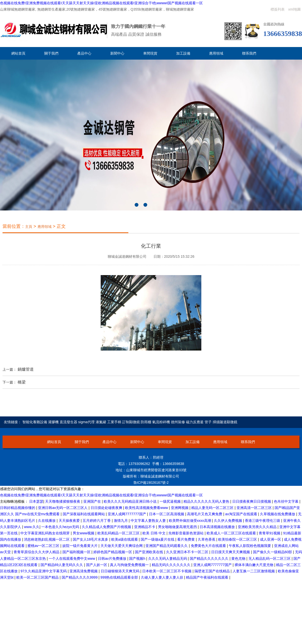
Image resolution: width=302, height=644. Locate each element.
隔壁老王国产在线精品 (213, 571)
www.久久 (32, 527)
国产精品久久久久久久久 (210, 559)
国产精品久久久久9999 (80, 577)
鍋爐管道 (26, 369)
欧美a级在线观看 (125, 539)
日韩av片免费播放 (113, 559)
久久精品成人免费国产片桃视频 (107, 527)
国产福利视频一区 (77, 552)
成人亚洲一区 (271, 539)
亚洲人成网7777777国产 (127, 514)
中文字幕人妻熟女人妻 (149, 521)
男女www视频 (84, 533)
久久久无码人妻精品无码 (168, 559)
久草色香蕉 (207, 539)
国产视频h (138, 559)
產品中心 (84, 53)
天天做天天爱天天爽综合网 (122, 546)
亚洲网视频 (180, 508)
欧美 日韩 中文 (155, 533)
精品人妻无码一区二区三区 (213, 508)
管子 (208, 422)
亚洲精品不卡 (145, 527)
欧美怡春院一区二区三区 (238, 539)
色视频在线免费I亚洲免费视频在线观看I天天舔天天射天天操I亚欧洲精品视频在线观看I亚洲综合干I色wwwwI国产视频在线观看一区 (101, 3)
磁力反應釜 (195, 422)
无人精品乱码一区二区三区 (270, 559)
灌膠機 (53, 422)
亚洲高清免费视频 (84, 571)
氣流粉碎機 (161, 422)
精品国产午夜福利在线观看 (208, 577)
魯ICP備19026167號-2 (151, 483)
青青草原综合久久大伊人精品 (37, 552)
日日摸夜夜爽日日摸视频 (252, 501)
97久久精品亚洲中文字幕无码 (44, 571)
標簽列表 (278, 9)
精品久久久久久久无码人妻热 (207, 501)
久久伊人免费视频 (229, 521)
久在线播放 (47, 521)
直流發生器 (68, 422)
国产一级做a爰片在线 (158, 539)
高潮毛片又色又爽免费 (205, 514)
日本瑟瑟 (36, 501)
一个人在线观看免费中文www (72, 559)
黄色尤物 (239, 559)
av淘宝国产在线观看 (242, 514)
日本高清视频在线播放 (218, 527)
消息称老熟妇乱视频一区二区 (47, 539)
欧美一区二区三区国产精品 (38, 577)
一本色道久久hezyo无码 (61, 527)
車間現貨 (150, 53)
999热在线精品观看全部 (120, 577)
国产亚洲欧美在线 (149, 552)
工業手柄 (114, 422)
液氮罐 (101, 422)
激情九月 (121, 521)
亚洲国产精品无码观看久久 (167, 546)
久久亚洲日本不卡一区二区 (188, 552)
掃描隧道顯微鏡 (225, 422)
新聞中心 (117, 53)
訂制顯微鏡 (131, 422)
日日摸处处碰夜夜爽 (107, 508)
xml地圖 (294, 9)
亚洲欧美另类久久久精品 (258, 527)
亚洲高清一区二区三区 (255, 508)
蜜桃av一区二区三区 (44, 546)
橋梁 (22, 382)
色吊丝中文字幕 (287, 501)
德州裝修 (178, 422)
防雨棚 (146, 422)
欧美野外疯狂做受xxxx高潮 (191, 521)
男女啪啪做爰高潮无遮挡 (178, 527)
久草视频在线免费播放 (278, 514)
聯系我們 (249, 53)
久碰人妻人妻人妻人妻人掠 (163, 577)
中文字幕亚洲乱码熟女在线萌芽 (46, 533)
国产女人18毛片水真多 (91, 539)
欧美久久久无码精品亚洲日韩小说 (131, 501)
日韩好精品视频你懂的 (18, 508)
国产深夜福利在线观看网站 (84, 514)
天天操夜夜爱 (70, 521)
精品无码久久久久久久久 (172, 565)
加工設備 (183, 53)
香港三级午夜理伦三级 (263, 521)
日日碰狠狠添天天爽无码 (121, 571)
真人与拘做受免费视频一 (130, 565)
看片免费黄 (186, 539)
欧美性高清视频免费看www (147, 508)
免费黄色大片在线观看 (209, 546)
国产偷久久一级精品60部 (273, 552)
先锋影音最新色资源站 (186, 533)
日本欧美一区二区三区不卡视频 (167, 571)
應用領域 (216, 53)
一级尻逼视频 (171, 501)
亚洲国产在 (93, 501)
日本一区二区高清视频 (167, 514)
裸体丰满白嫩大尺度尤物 (254, 565)
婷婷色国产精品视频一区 (113, 552)
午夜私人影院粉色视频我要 (250, 546)
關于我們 (51, 53)
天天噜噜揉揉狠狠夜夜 (63, 501)
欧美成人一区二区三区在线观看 (232, 533)
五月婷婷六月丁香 (97, 521)
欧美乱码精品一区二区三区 (119, 533)
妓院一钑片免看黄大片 (81, 546)
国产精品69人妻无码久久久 (62, 565)
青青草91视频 (270, 533)
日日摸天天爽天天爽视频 (231, 552)
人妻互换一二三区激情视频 (254, 571)
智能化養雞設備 (35, 422)
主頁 (29, 227)
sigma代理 (86, 422)
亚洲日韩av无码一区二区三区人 (63, 508)
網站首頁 (18, 53)
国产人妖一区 (97, 565)
